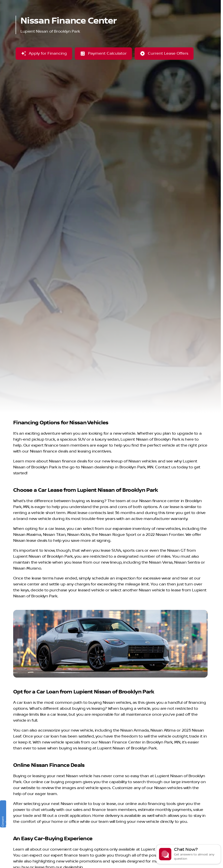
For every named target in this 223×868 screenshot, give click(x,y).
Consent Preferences (4, 819)
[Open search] (168, 15)
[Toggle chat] (188, 854)
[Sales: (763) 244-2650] (200, 4)
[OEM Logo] (13, 15)
